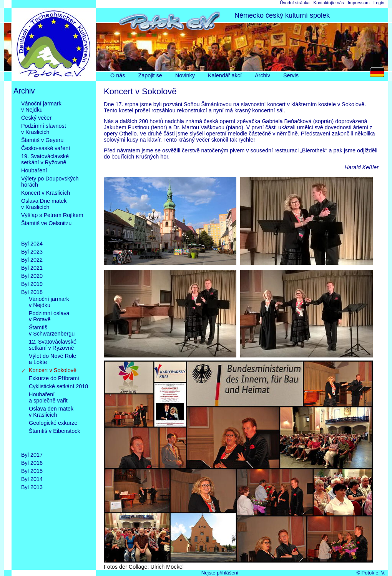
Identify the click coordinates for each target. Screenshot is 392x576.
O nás (118, 75)
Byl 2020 (32, 276)
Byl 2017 (32, 455)
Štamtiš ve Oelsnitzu (46, 229)
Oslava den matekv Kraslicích (51, 412)
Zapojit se (150, 75)
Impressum (359, 3)
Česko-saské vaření (46, 148)
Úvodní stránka (295, 3)
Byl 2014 (32, 479)
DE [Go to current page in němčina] (379, 74)
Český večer (36, 118)
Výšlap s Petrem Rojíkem (52, 215)
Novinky (185, 75)
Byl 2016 (32, 463)
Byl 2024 (32, 244)
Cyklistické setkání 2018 (58, 386)
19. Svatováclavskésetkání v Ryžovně (45, 159)
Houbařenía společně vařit (48, 397)
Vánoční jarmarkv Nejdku (41, 107)
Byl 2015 (32, 471)
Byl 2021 (32, 268)
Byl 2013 (32, 487)
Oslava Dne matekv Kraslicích (44, 204)
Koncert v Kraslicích (46, 193)
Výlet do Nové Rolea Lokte (52, 359)
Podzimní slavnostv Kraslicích (44, 129)
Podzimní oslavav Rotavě (49, 316)
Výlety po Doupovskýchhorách (50, 182)
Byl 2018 (32, 292)
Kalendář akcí (225, 75)
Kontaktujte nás (328, 3)
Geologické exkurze (53, 423)
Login (379, 3)
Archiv (262, 75)
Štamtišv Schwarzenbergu (52, 331)
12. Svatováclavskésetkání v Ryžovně (53, 345)
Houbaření (34, 170)
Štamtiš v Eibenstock (55, 437)
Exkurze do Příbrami (54, 378)
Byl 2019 (32, 284)
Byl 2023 (32, 252)
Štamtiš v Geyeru (42, 140)
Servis (291, 75)
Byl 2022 (32, 260)
